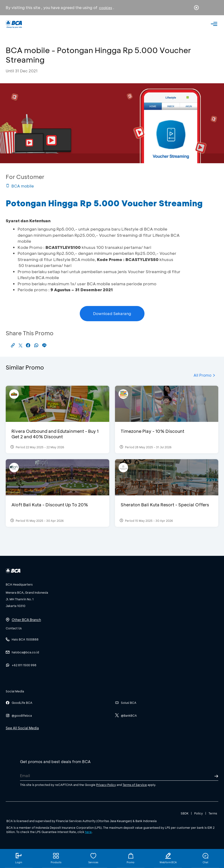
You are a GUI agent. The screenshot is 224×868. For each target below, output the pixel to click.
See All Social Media (22, 728)
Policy (199, 813)
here (88, 832)
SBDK (185, 813)
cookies (106, 8)
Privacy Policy (106, 785)
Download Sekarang (112, 313)
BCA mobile (20, 186)
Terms (213, 813)
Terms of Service (135, 785)
